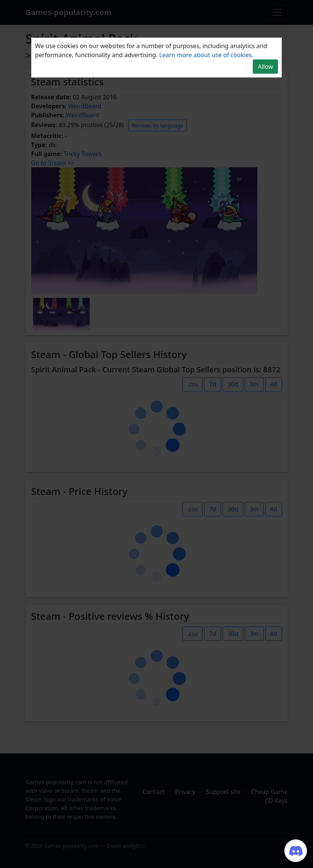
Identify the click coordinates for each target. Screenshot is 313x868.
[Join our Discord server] (296, 851)
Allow (265, 67)
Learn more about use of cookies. (206, 55)
